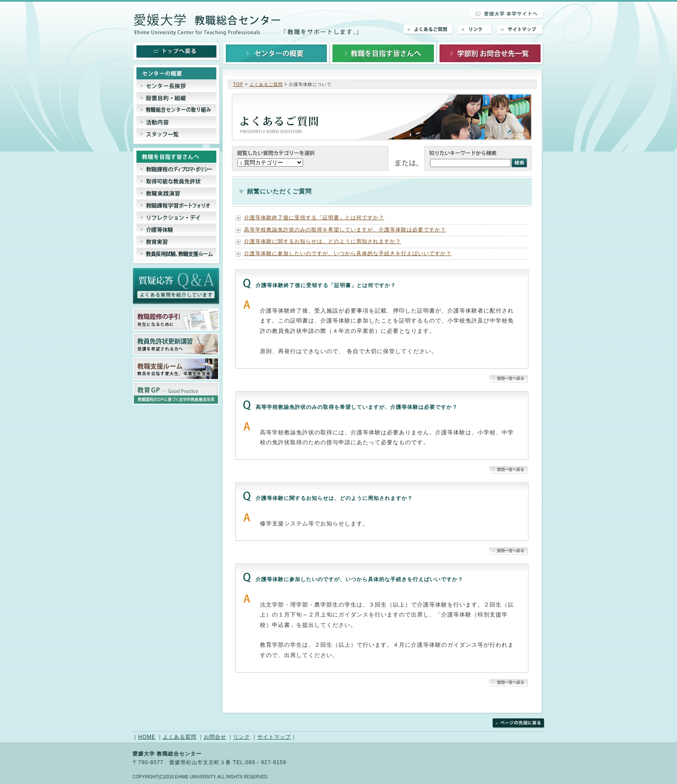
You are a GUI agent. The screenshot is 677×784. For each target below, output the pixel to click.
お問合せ (215, 737)
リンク (475, 30)
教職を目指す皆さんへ (383, 53)
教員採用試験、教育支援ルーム (177, 256)
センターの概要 (277, 53)
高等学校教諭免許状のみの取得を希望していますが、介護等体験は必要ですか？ (345, 230)
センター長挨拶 (177, 86)
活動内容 (177, 122)
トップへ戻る (177, 52)
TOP (238, 84)
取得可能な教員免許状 (177, 181)
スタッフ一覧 (177, 136)
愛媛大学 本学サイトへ (507, 14)
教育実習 (177, 242)
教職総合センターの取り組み (177, 110)
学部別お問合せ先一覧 (490, 53)
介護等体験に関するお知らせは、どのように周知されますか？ (323, 241)
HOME (147, 737)
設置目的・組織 (177, 98)
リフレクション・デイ (177, 218)
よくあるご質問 (428, 30)
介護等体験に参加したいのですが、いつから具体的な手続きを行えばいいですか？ (348, 253)
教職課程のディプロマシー (177, 169)
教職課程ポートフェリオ (177, 205)
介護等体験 (177, 230)
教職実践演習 (177, 193)
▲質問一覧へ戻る (509, 379)
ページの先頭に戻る (519, 723)
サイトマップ (520, 30)
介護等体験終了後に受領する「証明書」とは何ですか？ (314, 218)
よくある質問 (180, 737)
